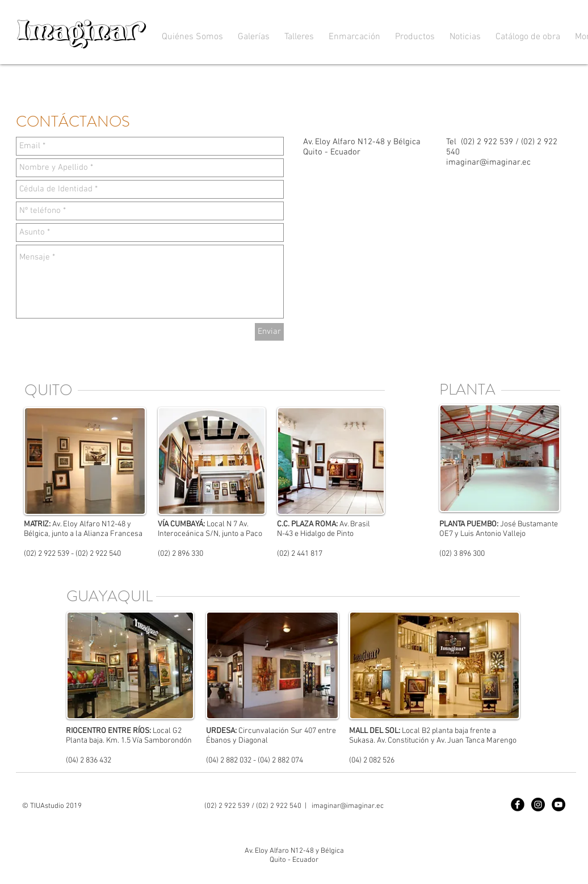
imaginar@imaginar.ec (488, 162)
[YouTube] (558, 805)
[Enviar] (269, 332)
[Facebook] (518, 805)
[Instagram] (538, 805)
